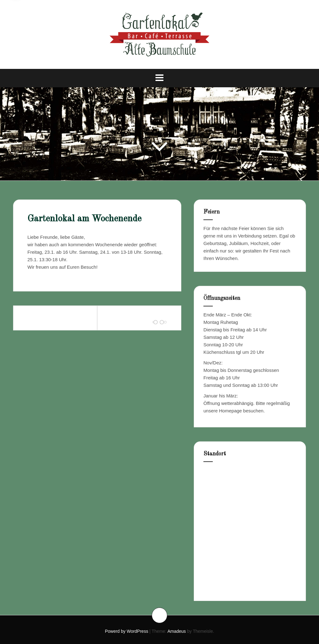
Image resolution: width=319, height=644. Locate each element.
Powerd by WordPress (127, 631)
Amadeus (176, 631)
